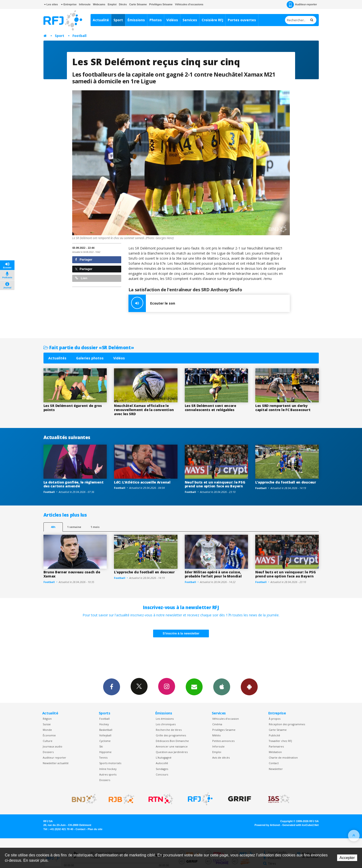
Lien (81, 278)
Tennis (103, 758)
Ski (101, 746)
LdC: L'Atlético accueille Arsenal (142, 482)
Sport (118, 20)
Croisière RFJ (212, 20)
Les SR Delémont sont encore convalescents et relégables (210, 408)
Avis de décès (221, 758)
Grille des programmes (171, 735)
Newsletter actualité (56, 763)
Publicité (274, 735)
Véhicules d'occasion (226, 719)
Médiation (275, 752)
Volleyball (105, 735)
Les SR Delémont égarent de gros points (73, 408)
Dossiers (48, 752)
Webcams (99, 4)
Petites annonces (223, 741)
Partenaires (276, 746)
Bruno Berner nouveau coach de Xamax (72, 574)
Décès (123, 4)
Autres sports (108, 774)
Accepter (347, 858)
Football (79, 36)
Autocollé (162, 763)
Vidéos (172, 20)
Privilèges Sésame (161, 4)
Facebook (112, 687)
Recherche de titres (169, 730)
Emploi (112, 4)
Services (190, 20)
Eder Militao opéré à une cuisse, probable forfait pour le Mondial (213, 574)
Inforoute (85, 4)
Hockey (104, 724)
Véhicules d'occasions (189, 4)
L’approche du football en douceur (286, 482)
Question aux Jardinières (172, 752)
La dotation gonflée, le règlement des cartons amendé (74, 484)
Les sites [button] (51, 4)
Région (47, 719)
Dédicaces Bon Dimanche (172, 741)
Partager (84, 260)
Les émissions (165, 719)
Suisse (47, 724)
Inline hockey (108, 769)
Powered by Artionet (267, 825)
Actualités (57, 358)
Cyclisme (105, 741)
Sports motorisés (110, 763)
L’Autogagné (164, 758)
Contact (274, 763)
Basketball (106, 730)
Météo (216, 735)
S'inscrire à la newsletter (181, 633)
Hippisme (105, 752)
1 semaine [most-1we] (74, 527)
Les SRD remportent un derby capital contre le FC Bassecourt (283, 408)
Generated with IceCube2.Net (300, 825)
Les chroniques (166, 724)
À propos (275, 719)
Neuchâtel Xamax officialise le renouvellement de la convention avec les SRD (144, 410)
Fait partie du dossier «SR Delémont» (89, 347)
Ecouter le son (152, 303)
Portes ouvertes (242, 20)
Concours (162, 774)
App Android (249, 687)
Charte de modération (283, 758)
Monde (47, 730)
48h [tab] (53, 527)
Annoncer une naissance (172, 746)
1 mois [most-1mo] (95, 527)
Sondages (162, 769)
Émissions (136, 20)
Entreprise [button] (69, 4)
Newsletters (194, 687)
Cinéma (217, 724)
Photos (156, 20)
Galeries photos (90, 358)
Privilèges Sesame (224, 730)
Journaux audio (53, 746)
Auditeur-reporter (302, 5)
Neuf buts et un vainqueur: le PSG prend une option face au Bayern (215, 484)
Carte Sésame (138, 4)
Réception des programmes (287, 724)
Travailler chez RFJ (280, 741)
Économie (49, 735)
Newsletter (276, 769)
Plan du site (95, 829)
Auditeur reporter (54, 758)
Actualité (101, 20)
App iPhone (222, 687)
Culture (48, 741)
